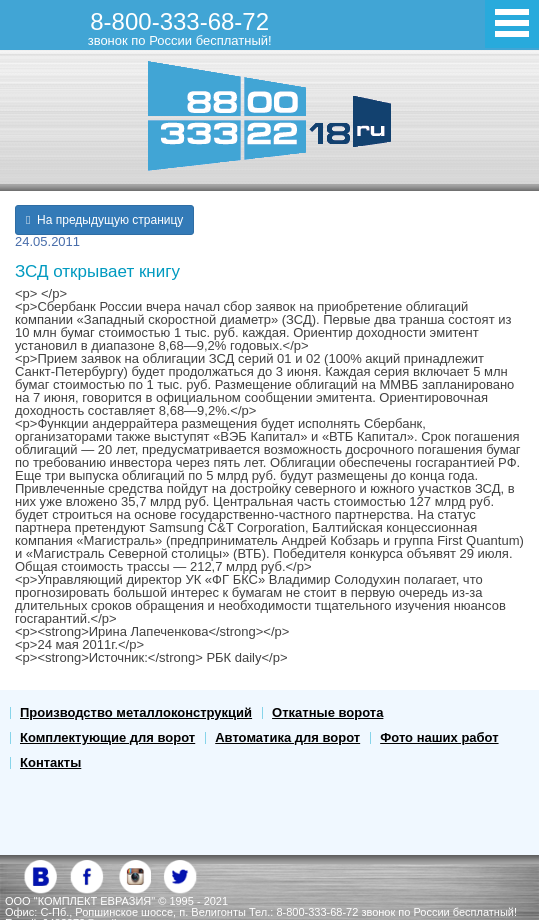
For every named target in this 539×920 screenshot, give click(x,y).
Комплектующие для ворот (107, 737)
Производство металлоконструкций (136, 712)
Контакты (50, 762)
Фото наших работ (439, 737)
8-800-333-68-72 (180, 28)
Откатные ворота (327, 712)
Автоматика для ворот (287, 737)
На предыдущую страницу (104, 220)
